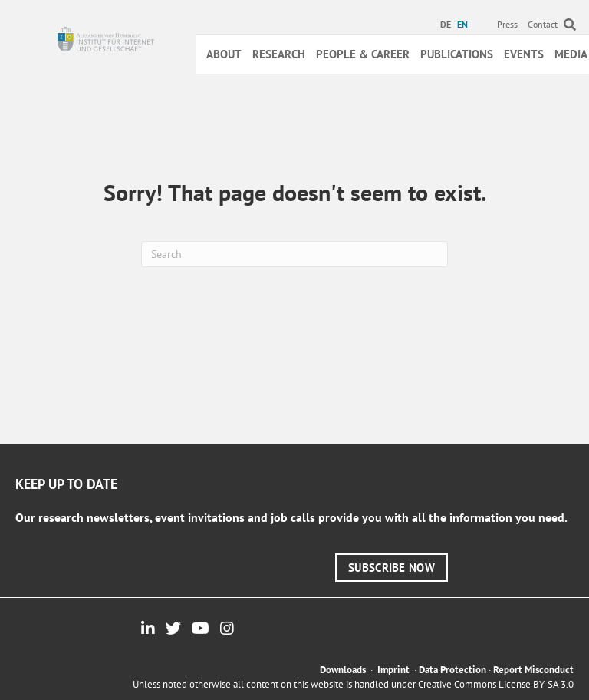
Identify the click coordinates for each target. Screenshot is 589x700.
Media (571, 54)
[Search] (294, 254)
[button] (392, 568)
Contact (543, 24)
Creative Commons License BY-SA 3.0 (496, 684)
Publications (457, 54)
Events (524, 54)
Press (507, 24)
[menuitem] (448, 25)
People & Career (363, 54)
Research (279, 54)
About (224, 54)
